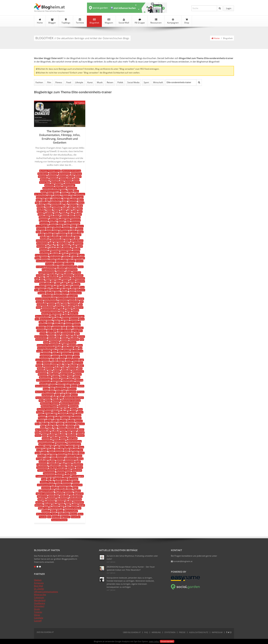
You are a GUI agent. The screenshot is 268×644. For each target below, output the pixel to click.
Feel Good (53, 275)
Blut (66, 206)
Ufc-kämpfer (73, 479)
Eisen (73, 246)
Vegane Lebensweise (64, 491)
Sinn (57, 447)
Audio (72, 194)
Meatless (73, 366)
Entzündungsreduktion (46, 261)
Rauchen (62, 421)
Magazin (109, 21)
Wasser (55, 505)
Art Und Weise (41, 194)
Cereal (41, 214)
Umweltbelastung (64, 485)
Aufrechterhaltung (44, 197)
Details (49, 229)
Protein (57, 418)
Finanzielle (65, 278)
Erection (71, 261)
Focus (58, 284)
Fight (37, 278)
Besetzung (72, 203)
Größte (65, 305)
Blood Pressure (57, 206)
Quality (48, 421)
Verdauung (65, 497)
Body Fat (41, 209)
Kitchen (51, 337)
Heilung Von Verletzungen (52, 313)
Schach (38, 435)
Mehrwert (49, 369)
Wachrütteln (78, 502)
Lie (51, 360)
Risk (55, 430)
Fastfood (40, 275)
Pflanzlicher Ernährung (70, 403)
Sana (69, 433)
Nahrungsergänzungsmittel (68, 383)
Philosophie (63, 406)
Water (62, 505)
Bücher (49, 211)
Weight (82, 505)
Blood (47, 206)
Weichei (74, 505)
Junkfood (51, 334)
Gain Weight (44, 290)
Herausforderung (42, 316)
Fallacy (68, 273)
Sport (146, 82)
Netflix (81, 386)
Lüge (82, 360)
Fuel (36, 290)
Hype (62, 322)
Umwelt (76, 482)
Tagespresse (42, 465)
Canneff (38, 621)
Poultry (80, 412)
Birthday (40, 206)
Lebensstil (57, 354)
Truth (44, 479)
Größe (59, 305)
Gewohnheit (74, 302)
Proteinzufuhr (75, 418)
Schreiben (46, 438)
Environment (61, 261)
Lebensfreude (64, 351)
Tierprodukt (77, 470)
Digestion (73, 232)
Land (76, 348)
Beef (37, 203)
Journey (43, 334)
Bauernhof (73, 200)
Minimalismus (78, 371)
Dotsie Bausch (77, 241)
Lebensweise (68, 354)
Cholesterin (44, 217)
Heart (69, 310)
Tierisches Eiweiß (63, 470)
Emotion (76, 249)
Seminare (40, 447)
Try (49, 479)
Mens (64, 369)
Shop (187, 21)
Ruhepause (45, 433)
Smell (45, 450)
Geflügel (65, 290)
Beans (81, 200)
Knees (64, 337)
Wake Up (48, 505)
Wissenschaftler (71, 511)
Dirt (55, 235)
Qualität (41, 421)
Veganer (77, 491)
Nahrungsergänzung (48, 383)
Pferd (41, 401)
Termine (80, 21)
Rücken (81, 430)
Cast (80, 211)
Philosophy (74, 406)
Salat (63, 433)
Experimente (72, 270)
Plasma (40, 412)
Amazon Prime (66, 179)
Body (80, 206)
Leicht (77, 354)
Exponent (60, 273)
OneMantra (39, 603)
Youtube (43, 517)
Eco (71, 243)
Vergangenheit (76, 497)
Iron (64, 328)
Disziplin (44, 238)
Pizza (68, 409)
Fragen (49, 287)
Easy (51, 243)
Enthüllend (67, 258)
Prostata (77, 415)
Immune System (46, 325)
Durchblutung (42, 243)
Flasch (65, 281)
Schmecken (61, 435)
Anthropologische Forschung (54, 188)
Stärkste (41, 456)
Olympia (81, 392)
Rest (55, 427)
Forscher (76, 284)
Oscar (58, 395)
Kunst (90, 82)
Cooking (53, 223)
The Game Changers (57, 467)
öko (64, 392)
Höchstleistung (46, 319)
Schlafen (52, 435)
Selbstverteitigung (74, 441)
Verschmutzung (75, 499)
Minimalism (66, 371)
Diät (73, 229)
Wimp (54, 511)
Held (66, 313)
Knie (69, 337)
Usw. (69, 488)
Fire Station (40, 281)
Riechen (71, 427)
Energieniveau (74, 252)
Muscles (78, 374)
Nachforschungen (44, 380)
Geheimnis (80, 290)
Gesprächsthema (60, 296)
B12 (43, 200)
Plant (80, 409)
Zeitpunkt (56, 517)
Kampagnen (173, 21)
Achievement (64, 174)
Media (81, 366)
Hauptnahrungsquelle (49, 310)
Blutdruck (73, 206)
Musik (100, 82)
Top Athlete (71, 473)
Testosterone (42, 467)
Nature (74, 386)
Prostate (42, 418)
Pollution (63, 412)
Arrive (70, 191)
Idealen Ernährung (73, 322)
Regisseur (80, 424)
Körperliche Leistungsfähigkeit (50, 345)
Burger (56, 211)
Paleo (67, 395)
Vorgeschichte (49, 502)
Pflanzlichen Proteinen (50, 403)
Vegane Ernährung (46, 491)
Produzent (51, 415)
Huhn (56, 322)
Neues (46, 389)
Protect (50, 418)
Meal (60, 366)
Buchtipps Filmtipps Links (50, 171)
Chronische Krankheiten (70, 217)
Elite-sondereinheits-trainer (60, 249)
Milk (50, 371)
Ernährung (58, 264)
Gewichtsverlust (51, 302)
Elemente (44, 249)
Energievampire (56, 255)
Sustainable (69, 462)
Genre (58, 293)
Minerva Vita (40, 594)
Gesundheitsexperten (66, 299)
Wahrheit (39, 505)
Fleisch (72, 281)
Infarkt (48, 328)
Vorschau (60, 502)
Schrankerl (39, 606)
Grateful (52, 305)
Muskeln (56, 377)
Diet (38, 232)
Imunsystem (58, 325)
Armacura (39, 583)
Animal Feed (45, 182)
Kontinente (74, 339)
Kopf (82, 339)
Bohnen (49, 209)
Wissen (60, 511)
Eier (60, 246)
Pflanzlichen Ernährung (71, 401)
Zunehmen (76, 517)
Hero (53, 316)
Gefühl (72, 290)
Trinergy (38, 612)
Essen (81, 267)
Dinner (41, 235)
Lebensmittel (46, 354)
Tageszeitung (54, 465)
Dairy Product (42, 226)
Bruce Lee (41, 211)
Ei (56, 246)
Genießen (50, 293)
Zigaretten (66, 517)
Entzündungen (79, 258)
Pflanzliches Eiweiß (49, 406)
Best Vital (38, 586)
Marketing (68, 363)
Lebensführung (77, 351)
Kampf (58, 334)
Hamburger (69, 307)
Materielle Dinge (50, 366)
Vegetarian (79, 494)
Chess (71, 214)
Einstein (66, 246)
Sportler (44, 453)
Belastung (44, 203)
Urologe (54, 488)
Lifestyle (79, 82)
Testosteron (78, 465)
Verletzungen (62, 499)
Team (69, 465)
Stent (54, 456)
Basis (65, 200)
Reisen (110, 82)
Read (37, 424)
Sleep (81, 447)
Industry (77, 325)
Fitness (59, 82)
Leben (54, 351)
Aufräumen (80, 194)
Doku (77, 238)
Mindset (56, 371)
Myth (70, 377)
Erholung (49, 264)
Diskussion (76, 235)
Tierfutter (71, 467)
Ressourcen (156, 21)
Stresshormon (71, 459)
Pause (54, 398)
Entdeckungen (55, 258)
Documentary (54, 238)
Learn (39, 351)
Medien (41, 369)
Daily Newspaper (73, 223)
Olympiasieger (48, 395)
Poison (55, 412)
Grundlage (74, 305)
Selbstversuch (59, 441)
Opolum (38, 580)
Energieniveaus (42, 255)
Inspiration (57, 328)
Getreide (80, 299)
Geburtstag (55, 290)
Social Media (133, 82)
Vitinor (37, 615)
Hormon (66, 319)
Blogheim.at (49, 7)
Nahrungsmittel (42, 386)
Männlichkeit (57, 363)
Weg (68, 505)
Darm (74, 226)
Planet (74, 409)
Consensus (76, 220)
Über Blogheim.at (132, 632)
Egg (48, 246)
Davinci (80, 226)
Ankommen (49, 185)
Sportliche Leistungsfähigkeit (60, 453)
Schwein (64, 438)
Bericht (64, 203)
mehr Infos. (154, 641)
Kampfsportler (68, 334)
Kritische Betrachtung (46, 348)
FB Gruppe (140, 21)
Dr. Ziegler (39, 589)
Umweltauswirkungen (46, 485)
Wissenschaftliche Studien (47, 514)
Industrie (68, 325)
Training (67, 476)
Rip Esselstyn (41, 430)
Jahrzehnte (42, 331)
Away (38, 200)
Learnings (47, 351)
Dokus (67, 241)
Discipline (62, 235)
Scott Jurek (73, 438)
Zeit (49, 517)
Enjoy (37, 258)
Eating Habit (63, 243)
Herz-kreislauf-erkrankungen (72, 316)
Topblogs (66, 21)
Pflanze (48, 401)
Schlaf (45, 435)
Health (62, 310)
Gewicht (40, 302)
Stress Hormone (57, 459)
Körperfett (55, 342)
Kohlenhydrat (41, 339)
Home (40, 21)
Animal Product (57, 182)
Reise (43, 427)
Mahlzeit (47, 363)
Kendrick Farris (41, 337)
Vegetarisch (42, 497)
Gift (82, 302)
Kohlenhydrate (54, 339)
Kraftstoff (72, 345)
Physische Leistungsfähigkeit (49, 409)
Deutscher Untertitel (62, 229)
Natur (67, 386)
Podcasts (48, 412)
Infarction (40, 328)
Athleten (65, 194)
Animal (76, 179)
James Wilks (77, 331)
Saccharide (56, 433)
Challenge (49, 214)
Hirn (37, 319)
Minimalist (43, 374)
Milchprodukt (41, 371)
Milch (80, 369)
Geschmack (47, 296)
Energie (63, 252)
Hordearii (57, 319)
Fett (60, 275)
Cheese (65, 214)
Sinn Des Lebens (66, 447)
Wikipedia (46, 511)
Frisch (61, 287)
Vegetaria (69, 494)
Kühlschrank (68, 348)
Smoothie (59, 450)
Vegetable (59, 494)
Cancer (63, 211)
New (52, 389)
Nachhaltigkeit (68, 380)
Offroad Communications (46, 592)
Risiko (50, 430)
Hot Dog (42, 322)
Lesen (69, 357)
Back (48, 200)
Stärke (82, 453)
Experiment (61, 270)
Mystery (64, 377)
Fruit (82, 287)
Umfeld (58, 482)
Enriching (45, 258)
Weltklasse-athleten (73, 508)
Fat (46, 275)
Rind (77, 427)
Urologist (62, 488)
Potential (72, 412)
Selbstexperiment (45, 441)
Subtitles (60, 462)
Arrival (64, 191)
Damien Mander (55, 226)
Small (39, 450)
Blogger (52, 21)
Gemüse (41, 293)
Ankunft (58, 185)
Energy (66, 255)
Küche (59, 348)
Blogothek (94, 21)
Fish (53, 281)
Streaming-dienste (74, 456)
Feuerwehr (79, 275)
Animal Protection (72, 182)
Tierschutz (61, 473)
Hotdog (50, 322)
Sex (52, 447)
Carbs (75, 211)
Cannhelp (39, 618)
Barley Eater (56, 200)
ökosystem (71, 392)
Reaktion (44, 424)
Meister (58, 369)
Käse (77, 334)
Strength (40, 459)
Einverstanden (167, 641)
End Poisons (45, 252)
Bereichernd (55, 203)
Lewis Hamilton (42, 360)
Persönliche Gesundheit (74, 398)
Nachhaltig (57, 380)
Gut (81, 305)
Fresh (55, 287)
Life (55, 360)
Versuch (39, 502)
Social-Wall (124, 21)
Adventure (62, 177)
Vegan (75, 488)
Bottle (65, 209)
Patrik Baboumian (43, 398)
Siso (76, 447)
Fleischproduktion (47, 284)
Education (41, 246)
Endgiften (55, 252)
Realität (52, 424)
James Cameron (65, 331)
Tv (52, 479)
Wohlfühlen (64, 514)
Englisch (74, 255)
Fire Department (78, 278)
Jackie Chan (78, 328)
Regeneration (70, 424)
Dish (69, 235)
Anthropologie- (69, 185)
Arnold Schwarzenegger (50, 191)
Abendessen (43, 174)
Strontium (43, 462)
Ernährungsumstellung (68, 267)
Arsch (76, 191)
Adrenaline (52, 177)
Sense (47, 447)
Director (49, 235)
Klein (58, 337)
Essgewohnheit (48, 270)
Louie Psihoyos (72, 360)
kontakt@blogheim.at (182, 561)
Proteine (65, 418)
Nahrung (79, 380)
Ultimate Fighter (47, 482)
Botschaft (57, 209)
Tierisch (79, 467)
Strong (81, 459)
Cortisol (61, 223)
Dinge (81, 232)
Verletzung (51, 499)
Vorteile (69, 502)
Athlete (57, 194)
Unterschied (77, 485)
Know (75, 337)
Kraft (65, 345)
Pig (63, 409)
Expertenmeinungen (47, 273)
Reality (60, 424)
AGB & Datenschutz (199, 632)
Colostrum (39, 597)
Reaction (79, 421)
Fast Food (77, 273)
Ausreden (67, 197)
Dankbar (67, 226)
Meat (66, 366)
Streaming (61, 456)
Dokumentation (57, 241)
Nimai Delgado (61, 389)
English (81, 255)
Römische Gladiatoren (68, 430)
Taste (63, 465)
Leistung (55, 357)
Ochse (59, 392)
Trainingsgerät (78, 476)
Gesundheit (73, 296)
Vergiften (42, 499)
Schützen (55, 438)
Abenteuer (53, 174)
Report (49, 427)
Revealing (62, 427)
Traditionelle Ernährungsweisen (49, 476)
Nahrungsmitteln (57, 386)
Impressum (217, 632)
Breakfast (78, 209)
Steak (48, 456)
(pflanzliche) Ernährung (71, 171)
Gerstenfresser (75, 293)
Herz (58, 316)
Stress (47, 459)
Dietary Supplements (50, 232)
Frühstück (75, 287)
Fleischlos (80, 281)
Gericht (65, 293)
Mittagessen (53, 374)
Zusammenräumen (59, 520)
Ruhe (37, 433)
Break (71, 209)
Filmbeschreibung (52, 278)
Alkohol (78, 177)
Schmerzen (71, 435)
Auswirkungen (77, 197)
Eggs (52, 246)
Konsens (65, 339)
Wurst (81, 514)
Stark (76, 453)
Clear (68, 220)
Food (69, 82)
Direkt (37, 609)
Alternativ (44, 179)
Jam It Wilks (52, 331)
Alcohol (71, 177)
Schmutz (81, 435)
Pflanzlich (56, 401)
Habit (39, 307)
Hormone (74, 319)
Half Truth (59, 307)
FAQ (146, 632)
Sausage (81, 433)
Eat (56, 243)
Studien (52, 462)
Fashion (39, 82)
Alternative (54, 179)
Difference (64, 232)
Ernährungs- (69, 264)
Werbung (156, 632)
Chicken (78, 214)
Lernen (63, 357)
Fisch (48, 281)
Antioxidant (72, 188)
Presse (182, 632)
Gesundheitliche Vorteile (46, 299)
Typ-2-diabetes (61, 479)
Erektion (79, 261)
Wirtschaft (158, 82)
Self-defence (61, 444)
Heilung (76, 310)
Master (39, 366)
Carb (69, 211)
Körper (46, 342)
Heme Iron (73, 313)
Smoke (51, 450)
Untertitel (46, 488)
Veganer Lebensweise (45, 494)
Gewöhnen (63, 302)
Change (57, 214)
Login (229, 8)
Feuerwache (68, 275)
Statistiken (170, 632)
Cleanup (61, 220)
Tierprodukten (49, 473)
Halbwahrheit (48, 307)
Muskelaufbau (45, 377)
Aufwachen (57, 197)
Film (49, 82)
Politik (120, 82)
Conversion (44, 223)
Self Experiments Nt (47, 444)
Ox (62, 395)
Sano (74, 433)
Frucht (67, 287)
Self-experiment (74, 444)
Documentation (67, 238)
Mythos (77, 377)
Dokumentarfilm (43, 241)
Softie (66, 450)
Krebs (80, 345)
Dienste (80, 229)
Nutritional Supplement (45, 392)
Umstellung (67, 482)
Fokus (64, 284)
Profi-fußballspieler (65, 415)
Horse (82, 319)
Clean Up (53, 220)
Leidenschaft (45, 357)
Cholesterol (55, 217)
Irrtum (70, 328)
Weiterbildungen (56, 508)
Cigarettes (43, 220)
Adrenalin (42, 177)
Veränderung (54, 497)
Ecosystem (78, 243)
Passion (74, 395)
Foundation (40, 287)
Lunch (39, 363)
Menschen (72, 369)
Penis (60, 398)
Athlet (50, 194)
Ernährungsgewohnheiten (47, 267)
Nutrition (72, 389)
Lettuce (76, 357)
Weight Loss (43, 508)
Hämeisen (79, 307)
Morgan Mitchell (66, 374)
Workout (73, 514)
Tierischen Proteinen (46, 470)
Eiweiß (80, 246)
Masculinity (78, 363)
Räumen (70, 421)
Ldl (81, 348)
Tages (78, 462)
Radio (55, 421)
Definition (41, 229)
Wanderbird (40, 600)
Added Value (76, 174)
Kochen (81, 337)
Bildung (81, 203)
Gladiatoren (42, 305)
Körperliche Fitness (68, 342)
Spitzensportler (76, 450)
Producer (42, 415)
